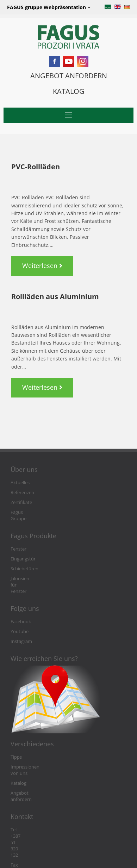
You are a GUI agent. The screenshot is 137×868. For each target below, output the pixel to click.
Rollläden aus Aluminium (55, 296)
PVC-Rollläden (36, 167)
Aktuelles (20, 483)
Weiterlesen (48, 263)
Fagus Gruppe (25, 512)
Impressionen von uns (34, 748)
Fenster (18, 543)
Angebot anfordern (31, 768)
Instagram (21, 622)
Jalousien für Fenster (32, 572)
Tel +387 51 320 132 (30, 798)
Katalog (18, 758)
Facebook (21, 603)
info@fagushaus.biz (31, 818)
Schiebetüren (24, 562)
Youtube (20, 612)
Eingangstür (23, 553)
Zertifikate (21, 502)
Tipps (16, 738)
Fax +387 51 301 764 (31, 808)
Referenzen (22, 493)
